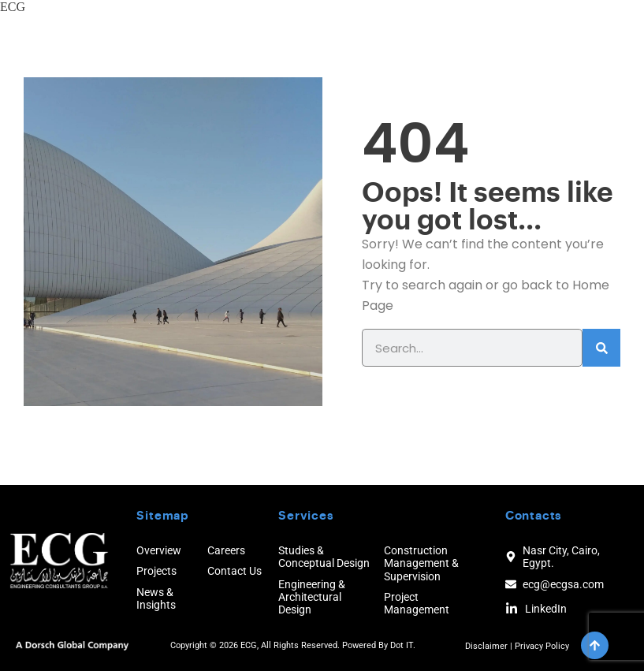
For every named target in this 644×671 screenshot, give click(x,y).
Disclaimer (486, 646)
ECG (13, 7)
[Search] (601, 348)
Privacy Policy (542, 646)
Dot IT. (403, 645)
